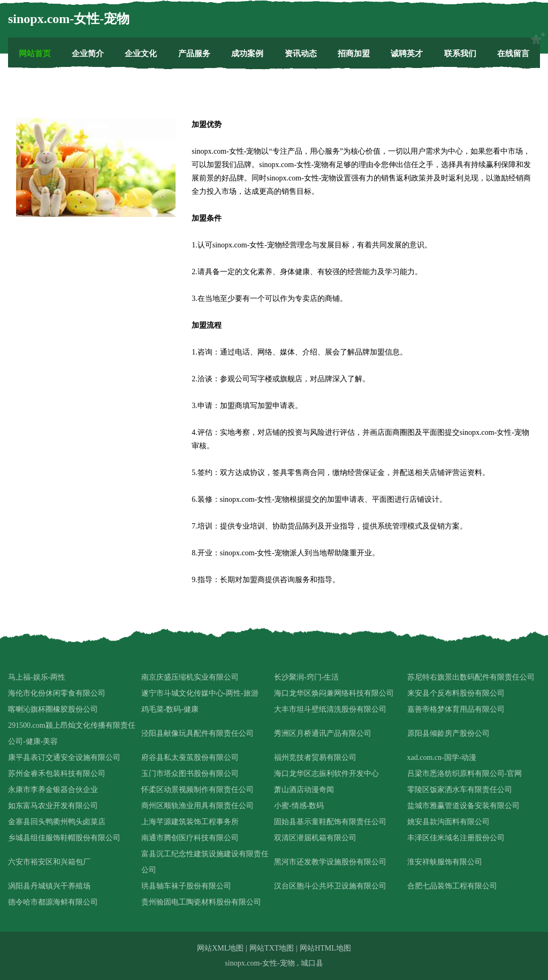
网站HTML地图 (325, 948)
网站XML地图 (220, 948)
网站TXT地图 (272, 948)
